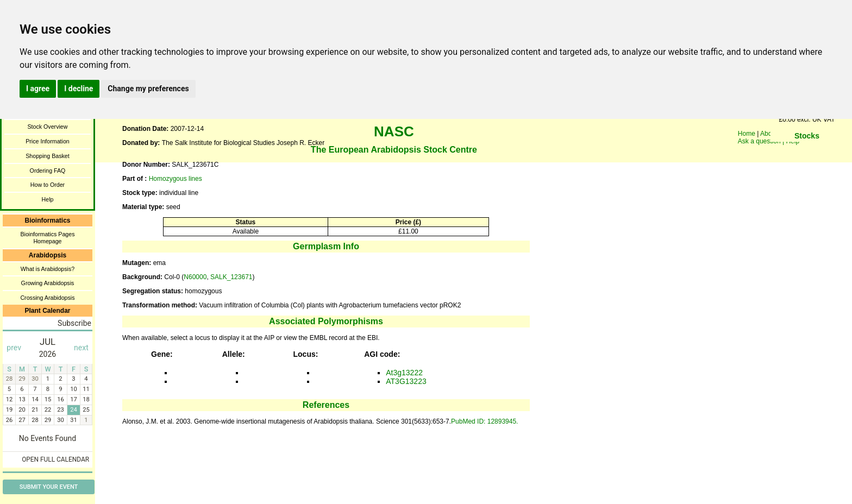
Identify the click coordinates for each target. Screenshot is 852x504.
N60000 (195, 277)
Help (48, 199)
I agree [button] (38, 89)
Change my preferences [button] (148, 89)
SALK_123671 (231, 277)
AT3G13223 (406, 381)
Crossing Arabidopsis (47, 298)
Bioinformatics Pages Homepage (47, 238)
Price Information (48, 141)
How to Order (48, 185)
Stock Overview (47, 127)
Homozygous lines (176, 179)
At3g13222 (404, 373)
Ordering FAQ (48, 171)
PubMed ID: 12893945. (484, 421)
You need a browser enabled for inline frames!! (807, 152)
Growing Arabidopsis (48, 283)
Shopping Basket (48, 156)
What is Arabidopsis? (48, 269)
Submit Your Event (49, 487)
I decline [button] (79, 89)
